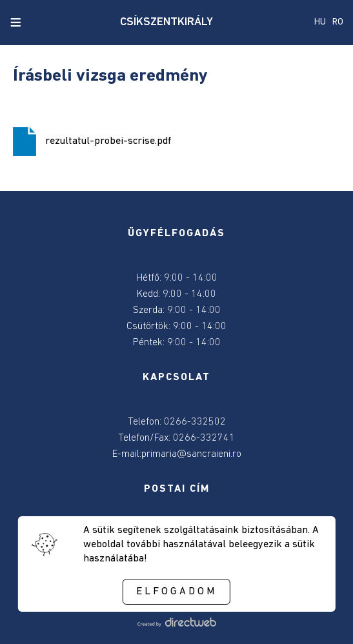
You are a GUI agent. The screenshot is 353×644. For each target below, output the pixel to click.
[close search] (37, 23)
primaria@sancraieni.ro (191, 454)
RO (338, 22)
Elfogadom (176, 592)
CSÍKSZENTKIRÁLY (166, 22)
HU (320, 22)
